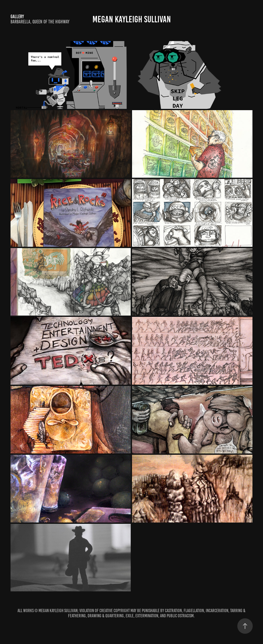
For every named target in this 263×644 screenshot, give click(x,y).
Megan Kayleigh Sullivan (132, 19)
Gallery (17, 17)
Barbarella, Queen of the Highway (40, 22)
